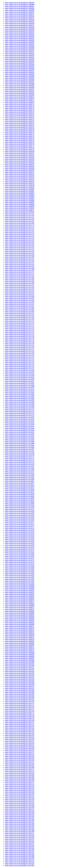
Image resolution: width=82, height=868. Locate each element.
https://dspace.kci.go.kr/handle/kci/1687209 (20, 739)
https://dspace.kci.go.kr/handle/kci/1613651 (20, 432)
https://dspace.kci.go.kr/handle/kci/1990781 (20, 153)
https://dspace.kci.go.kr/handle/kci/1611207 (20, 232)
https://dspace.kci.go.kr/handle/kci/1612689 (20, 398)
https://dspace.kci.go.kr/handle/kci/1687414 (20, 835)
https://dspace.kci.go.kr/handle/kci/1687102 (20, 700)
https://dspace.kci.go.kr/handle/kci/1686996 (20, 660)
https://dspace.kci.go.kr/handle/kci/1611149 (20, 215)
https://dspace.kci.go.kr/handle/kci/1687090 (20, 694)
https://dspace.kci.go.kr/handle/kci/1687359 (20, 813)
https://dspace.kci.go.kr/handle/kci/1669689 (20, 588)
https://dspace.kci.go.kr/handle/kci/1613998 (20, 479)
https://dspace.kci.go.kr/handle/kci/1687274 (20, 771)
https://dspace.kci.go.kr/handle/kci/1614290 (20, 571)
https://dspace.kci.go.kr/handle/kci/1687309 (20, 781)
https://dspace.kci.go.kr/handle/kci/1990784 (20, 159)
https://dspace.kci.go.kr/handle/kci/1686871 (20, 607)
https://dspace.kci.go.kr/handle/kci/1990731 (20, 134)
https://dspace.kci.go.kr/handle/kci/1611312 (20, 285)
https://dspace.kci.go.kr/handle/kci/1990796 (20, 182)
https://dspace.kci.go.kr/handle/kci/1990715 (20, 104)
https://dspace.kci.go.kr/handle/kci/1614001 (20, 481)
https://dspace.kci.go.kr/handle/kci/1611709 (20, 319)
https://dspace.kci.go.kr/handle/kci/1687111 (20, 703)
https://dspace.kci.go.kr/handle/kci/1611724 (20, 327)
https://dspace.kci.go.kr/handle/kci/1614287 (20, 570)
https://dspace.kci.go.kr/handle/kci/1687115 (20, 705)
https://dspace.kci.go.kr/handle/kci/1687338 (20, 799)
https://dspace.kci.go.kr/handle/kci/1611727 (20, 328)
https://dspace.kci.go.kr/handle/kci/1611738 (20, 336)
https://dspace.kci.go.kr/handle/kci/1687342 (20, 803)
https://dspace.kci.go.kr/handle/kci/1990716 (20, 106)
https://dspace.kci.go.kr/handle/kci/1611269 (20, 270)
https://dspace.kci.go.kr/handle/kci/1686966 (20, 645)
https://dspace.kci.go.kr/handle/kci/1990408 (20, 8)
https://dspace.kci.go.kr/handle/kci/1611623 (20, 295)
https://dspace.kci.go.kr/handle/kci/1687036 (20, 679)
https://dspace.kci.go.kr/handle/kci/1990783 (20, 157)
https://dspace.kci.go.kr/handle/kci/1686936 (20, 639)
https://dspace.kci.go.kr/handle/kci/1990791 (20, 172)
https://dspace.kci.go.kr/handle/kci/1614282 (20, 566)
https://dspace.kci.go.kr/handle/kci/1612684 (20, 394)
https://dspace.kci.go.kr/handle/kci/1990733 (20, 138)
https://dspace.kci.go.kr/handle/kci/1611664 (20, 312)
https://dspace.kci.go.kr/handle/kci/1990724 (20, 121)
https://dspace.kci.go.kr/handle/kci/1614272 (20, 560)
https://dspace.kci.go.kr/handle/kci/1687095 (20, 696)
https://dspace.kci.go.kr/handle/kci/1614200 (20, 515)
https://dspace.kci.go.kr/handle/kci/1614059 (20, 502)
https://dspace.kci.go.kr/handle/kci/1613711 (20, 457)
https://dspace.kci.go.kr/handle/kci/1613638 (20, 425)
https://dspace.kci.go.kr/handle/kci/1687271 (20, 769)
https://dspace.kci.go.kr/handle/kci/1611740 (20, 338)
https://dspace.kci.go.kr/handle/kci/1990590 (20, 87)
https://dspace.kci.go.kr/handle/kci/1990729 (20, 131)
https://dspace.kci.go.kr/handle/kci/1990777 (20, 146)
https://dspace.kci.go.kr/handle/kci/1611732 (20, 332)
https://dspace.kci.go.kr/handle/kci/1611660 (20, 310)
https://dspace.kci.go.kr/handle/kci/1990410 (20, 12)
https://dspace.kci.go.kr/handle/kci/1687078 (20, 688)
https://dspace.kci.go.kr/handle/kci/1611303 (20, 279)
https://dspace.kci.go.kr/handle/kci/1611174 (20, 227)
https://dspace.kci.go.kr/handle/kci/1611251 (20, 259)
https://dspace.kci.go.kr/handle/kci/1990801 (20, 191)
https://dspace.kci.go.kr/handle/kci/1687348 (20, 807)
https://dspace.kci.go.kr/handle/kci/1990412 (20, 16)
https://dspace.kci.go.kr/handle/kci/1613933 (20, 466)
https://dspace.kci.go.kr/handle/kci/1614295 (20, 575)
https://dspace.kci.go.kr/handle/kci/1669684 (20, 585)
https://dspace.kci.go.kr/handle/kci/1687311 (20, 782)
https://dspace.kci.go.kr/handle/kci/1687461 (20, 852)
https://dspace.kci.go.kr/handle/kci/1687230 (20, 749)
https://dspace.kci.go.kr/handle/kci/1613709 (20, 455)
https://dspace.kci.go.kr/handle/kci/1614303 (20, 579)
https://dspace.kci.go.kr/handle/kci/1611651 (20, 306)
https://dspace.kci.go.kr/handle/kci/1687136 (20, 715)
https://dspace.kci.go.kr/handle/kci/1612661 (20, 383)
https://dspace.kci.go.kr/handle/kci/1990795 (20, 180)
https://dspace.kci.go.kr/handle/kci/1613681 (20, 440)
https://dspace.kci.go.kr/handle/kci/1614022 (20, 489)
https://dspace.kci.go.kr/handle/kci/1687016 (20, 669)
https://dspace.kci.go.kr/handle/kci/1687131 (20, 713)
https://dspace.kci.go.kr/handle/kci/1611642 (20, 302)
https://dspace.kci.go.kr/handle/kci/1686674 (20, 600)
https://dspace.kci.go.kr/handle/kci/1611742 (20, 340)
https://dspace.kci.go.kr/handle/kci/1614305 (20, 581)
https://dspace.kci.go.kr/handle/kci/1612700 (20, 408)
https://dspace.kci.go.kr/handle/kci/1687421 (20, 839)
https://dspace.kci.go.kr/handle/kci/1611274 (20, 274)
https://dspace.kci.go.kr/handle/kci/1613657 (20, 436)
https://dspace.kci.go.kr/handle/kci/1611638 (20, 300)
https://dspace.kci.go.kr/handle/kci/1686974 (20, 649)
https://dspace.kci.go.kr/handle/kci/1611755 (20, 364)
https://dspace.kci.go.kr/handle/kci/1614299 (20, 577)
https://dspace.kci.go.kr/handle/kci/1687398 (20, 826)
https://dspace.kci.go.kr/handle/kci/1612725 (20, 411)
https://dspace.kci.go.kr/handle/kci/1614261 (20, 553)
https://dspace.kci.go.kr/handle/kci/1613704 (20, 453)
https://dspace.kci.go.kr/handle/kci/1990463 (20, 74)
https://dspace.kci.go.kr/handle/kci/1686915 (20, 628)
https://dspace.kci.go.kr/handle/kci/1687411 (20, 833)
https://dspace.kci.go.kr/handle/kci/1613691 (20, 445)
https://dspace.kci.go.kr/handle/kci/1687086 (20, 692)
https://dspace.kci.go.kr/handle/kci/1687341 (20, 801)
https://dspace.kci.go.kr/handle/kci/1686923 (20, 632)
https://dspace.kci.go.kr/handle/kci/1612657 (20, 381)
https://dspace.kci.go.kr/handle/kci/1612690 (20, 400)
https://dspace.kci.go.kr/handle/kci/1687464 (20, 854)
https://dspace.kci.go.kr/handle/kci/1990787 (20, 165)
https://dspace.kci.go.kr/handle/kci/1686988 (20, 656)
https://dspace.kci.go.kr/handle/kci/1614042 (20, 496)
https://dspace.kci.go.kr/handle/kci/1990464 (20, 76)
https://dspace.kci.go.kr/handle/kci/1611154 (20, 217)
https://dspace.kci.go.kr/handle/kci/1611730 (20, 330)
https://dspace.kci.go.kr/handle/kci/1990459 (20, 67)
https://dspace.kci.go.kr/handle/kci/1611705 (20, 317)
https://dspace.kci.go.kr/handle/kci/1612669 (20, 387)
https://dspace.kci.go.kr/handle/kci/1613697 (20, 449)
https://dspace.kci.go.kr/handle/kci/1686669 (20, 598)
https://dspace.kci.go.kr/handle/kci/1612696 (20, 404)
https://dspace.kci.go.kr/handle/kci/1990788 (20, 166)
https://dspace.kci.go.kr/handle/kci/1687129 (20, 711)
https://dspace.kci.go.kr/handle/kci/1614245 (20, 543)
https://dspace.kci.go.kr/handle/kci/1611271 (20, 272)
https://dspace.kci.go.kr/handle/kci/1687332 (20, 796)
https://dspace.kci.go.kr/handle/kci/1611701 (20, 315)
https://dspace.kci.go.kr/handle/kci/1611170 (20, 225)
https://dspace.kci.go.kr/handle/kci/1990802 (20, 193)
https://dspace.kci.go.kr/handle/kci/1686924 (20, 634)
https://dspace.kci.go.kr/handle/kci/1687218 (20, 743)
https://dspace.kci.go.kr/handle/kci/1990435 (20, 21)
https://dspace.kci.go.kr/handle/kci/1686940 (20, 641)
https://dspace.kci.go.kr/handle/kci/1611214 (20, 236)
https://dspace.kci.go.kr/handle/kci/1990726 (20, 125)
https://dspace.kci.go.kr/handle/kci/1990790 (20, 170)
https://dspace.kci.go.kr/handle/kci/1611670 (20, 313)
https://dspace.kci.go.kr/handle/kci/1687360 (20, 814)
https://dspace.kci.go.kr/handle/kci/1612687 (20, 396)
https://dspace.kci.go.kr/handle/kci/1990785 (20, 161)
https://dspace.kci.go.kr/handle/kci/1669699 (20, 594)
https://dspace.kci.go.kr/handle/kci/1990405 (20, 3)
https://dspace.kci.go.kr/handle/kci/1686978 (20, 651)
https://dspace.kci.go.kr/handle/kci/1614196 (20, 507)
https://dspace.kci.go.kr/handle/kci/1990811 (20, 210)
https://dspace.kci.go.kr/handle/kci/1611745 (20, 345)
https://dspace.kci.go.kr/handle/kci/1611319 (20, 289)
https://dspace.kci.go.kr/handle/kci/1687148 (20, 720)
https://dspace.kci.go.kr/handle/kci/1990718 (20, 110)
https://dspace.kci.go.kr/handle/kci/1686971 (20, 647)
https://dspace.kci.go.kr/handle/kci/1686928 (20, 636)
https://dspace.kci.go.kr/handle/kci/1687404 (20, 830)
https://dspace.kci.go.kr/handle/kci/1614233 (20, 536)
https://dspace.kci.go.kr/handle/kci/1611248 (20, 257)
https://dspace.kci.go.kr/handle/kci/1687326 (20, 792)
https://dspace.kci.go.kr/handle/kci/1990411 (20, 14)
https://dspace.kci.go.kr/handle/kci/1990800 (20, 189)
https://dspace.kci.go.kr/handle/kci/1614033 (20, 492)
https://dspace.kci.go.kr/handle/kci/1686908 (20, 624)
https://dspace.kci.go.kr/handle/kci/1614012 (20, 485)
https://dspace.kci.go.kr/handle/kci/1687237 (20, 752)
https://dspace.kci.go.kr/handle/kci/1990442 (20, 35)
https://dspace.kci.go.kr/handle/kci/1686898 (20, 619)
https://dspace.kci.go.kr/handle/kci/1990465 (20, 78)
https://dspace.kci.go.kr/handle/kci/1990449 (20, 48)
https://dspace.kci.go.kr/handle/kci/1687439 (20, 850)
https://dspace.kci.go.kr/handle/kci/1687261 (20, 764)
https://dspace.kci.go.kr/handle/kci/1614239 (20, 539)
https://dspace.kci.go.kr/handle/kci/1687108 (20, 701)
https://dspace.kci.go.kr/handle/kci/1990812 (20, 212)
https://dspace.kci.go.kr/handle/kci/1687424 (20, 841)
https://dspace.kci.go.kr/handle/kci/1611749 (20, 353)
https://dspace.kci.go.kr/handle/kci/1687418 (20, 837)
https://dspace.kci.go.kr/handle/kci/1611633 (20, 298)
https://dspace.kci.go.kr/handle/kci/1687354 (20, 811)
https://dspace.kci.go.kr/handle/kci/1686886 (20, 613)
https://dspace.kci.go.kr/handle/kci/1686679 (20, 602)
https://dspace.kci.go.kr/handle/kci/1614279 (20, 564)
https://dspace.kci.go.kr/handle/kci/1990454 (20, 57)
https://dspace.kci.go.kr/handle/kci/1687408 (20, 831)
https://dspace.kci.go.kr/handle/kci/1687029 (20, 675)
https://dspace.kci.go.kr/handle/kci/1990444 (20, 38)
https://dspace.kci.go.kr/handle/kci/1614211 (20, 522)
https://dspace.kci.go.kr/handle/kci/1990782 (20, 155)
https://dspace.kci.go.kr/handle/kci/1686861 (20, 603)
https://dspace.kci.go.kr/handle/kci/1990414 (20, 20)
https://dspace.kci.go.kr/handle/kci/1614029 (20, 490)
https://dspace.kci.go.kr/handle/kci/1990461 (20, 70)
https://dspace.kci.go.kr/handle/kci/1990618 (20, 102)
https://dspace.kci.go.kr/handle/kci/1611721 (20, 325)
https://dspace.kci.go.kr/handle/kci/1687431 (20, 845)
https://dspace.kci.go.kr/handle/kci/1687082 (20, 690)
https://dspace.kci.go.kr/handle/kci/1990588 (20, 84)
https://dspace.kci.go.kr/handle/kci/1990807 (20, 202)
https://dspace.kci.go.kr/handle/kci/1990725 (20, 123)
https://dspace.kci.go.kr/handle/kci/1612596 (20, 370)
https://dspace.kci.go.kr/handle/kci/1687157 (20, 724)
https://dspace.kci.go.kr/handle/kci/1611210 (20, 234)
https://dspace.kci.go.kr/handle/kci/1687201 (20, 735)
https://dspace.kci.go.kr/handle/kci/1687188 (20, 730)
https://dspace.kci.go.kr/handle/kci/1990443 (20, 36)
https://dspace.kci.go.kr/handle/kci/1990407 (20, 6)
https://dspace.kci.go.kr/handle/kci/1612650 (20, 377)
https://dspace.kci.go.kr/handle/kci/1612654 (20, 379)
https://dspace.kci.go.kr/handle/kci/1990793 (20, 176)
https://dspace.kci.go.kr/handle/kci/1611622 (20, 293)
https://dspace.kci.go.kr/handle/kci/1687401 (20, 828)
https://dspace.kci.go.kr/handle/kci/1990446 (20, 42)
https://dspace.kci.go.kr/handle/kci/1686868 (20, 605)
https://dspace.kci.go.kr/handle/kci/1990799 (20, 187)
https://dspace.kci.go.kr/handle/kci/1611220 (20, 240)
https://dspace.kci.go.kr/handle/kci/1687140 (20, 717)
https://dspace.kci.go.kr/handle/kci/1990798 (20, 185)
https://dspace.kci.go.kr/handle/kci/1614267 (20, 556)
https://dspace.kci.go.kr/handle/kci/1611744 (20, 344)
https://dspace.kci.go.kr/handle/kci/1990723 (20, 119)
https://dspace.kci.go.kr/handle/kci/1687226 (20, 747)
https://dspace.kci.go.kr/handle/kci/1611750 (20, 355)
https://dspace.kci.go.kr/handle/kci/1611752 (20, 359)
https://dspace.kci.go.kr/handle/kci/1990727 (20, 127)
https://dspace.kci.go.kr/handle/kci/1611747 (20, 349)
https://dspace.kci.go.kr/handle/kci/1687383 (20, 816)
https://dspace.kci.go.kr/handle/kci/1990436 (20, 23)
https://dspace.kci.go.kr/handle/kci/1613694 (20, 447)
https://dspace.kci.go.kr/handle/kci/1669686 (20, 587)
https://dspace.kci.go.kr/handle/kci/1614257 (20, 551)
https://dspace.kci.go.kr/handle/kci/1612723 (20, 409)
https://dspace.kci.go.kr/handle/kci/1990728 (20, 129)
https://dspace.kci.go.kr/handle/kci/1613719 (20, 462)
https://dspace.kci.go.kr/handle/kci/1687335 (20, 798)
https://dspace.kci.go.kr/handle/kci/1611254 (20, 261)
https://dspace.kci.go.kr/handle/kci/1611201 (20, 231)
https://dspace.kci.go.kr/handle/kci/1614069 (20, 506)
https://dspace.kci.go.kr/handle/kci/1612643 (20, 374)
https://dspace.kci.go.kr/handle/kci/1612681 (20, 393)
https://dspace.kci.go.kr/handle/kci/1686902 (20, 620)
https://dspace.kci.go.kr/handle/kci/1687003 (20, 664)
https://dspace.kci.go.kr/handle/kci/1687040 (20, 681)
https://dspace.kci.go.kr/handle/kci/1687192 (20, 732)
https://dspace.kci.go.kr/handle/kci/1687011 (20, 668)
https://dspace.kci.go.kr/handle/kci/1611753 (20, 360)
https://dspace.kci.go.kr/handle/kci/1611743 (20, 342)
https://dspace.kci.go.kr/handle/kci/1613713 (20, 458)
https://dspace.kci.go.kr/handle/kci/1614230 (20, 534)
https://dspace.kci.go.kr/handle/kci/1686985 (20, 654)
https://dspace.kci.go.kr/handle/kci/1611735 (20, 334)
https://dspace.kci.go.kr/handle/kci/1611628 (20, 296)
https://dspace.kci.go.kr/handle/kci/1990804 (20, 197)
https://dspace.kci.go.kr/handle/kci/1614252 (20, 547)
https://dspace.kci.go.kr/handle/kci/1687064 (20, 683)
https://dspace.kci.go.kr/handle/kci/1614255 (20, 549)
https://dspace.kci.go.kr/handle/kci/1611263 (20, 266)
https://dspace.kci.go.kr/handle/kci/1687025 (20, 673)
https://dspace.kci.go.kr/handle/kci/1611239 (20, 251)
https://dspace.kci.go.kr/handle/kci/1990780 (20, 151)
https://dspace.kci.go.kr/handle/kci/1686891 (20, 615)
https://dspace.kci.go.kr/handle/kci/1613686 (20, 441)
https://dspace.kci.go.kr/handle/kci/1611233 (20, 247)
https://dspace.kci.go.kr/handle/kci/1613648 (20, 430)
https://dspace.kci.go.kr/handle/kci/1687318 (20, 786)
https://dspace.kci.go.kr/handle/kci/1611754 (20, 362)
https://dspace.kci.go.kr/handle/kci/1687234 (20, 750)
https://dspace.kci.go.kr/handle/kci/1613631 (20, 419)
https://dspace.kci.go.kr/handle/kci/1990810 (20, 208)
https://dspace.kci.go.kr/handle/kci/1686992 (20, 658)
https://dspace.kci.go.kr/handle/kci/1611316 (20, 287)
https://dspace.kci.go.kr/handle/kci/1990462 (20, 72)
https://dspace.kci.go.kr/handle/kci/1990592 (20, 91)
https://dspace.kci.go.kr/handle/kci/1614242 (20, 541)
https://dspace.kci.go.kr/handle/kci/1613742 (20, 464)
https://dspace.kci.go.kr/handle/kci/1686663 (20, 596)
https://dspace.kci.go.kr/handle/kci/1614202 (20, 517)
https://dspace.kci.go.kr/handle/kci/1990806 (20, 200)
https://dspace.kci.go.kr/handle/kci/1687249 (20, 758)
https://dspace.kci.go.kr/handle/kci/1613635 (20, 423)
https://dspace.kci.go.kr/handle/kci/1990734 (20, 140)
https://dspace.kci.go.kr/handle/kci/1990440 (20, 31)
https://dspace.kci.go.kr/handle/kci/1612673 (20, 389)
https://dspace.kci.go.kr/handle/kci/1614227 (20, 532)
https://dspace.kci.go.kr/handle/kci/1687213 (20, 741)
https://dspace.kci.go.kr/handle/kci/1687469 (20, 858)
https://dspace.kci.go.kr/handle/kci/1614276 (20, 562)
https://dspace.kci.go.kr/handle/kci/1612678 (20, 391)
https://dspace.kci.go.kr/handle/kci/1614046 (20, 498)
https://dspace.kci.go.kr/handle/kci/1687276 (20, 773)
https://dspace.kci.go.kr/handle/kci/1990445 (20, 40)
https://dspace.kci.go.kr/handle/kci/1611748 (20, 351)
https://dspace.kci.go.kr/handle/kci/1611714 (20, 321)
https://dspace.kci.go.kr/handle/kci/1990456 (20, 61)
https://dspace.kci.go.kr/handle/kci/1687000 (20, 662)
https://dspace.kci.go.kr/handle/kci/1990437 (20, 25)
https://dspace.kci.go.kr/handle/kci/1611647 (20, 304)
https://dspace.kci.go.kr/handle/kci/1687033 (20, 677)
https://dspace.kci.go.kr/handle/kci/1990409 (20, 10)
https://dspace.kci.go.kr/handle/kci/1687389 (20, 820)
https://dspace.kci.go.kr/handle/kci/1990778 (20, 148)
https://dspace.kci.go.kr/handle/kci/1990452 (20, 53)
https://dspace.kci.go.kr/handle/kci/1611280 (20, 278)
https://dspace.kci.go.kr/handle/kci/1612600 (20, 372)
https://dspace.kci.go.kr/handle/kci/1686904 (20, 622)
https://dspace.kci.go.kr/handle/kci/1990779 (20, 149)
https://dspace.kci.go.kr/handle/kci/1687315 (20, 784)
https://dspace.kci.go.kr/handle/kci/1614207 (20, 521)
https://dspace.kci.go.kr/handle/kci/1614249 (20, 545)
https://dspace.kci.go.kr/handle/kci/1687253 (20, 760)
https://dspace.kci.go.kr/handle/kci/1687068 (20, 684)
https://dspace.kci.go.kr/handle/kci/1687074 (20, 686)
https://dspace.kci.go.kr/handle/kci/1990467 (20, 82)
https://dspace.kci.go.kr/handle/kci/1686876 (20, 609)
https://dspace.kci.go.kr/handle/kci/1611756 (20, 366)
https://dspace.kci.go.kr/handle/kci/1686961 (20, 643)
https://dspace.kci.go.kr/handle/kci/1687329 (20, 794)
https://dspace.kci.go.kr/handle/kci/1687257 (20, 762)
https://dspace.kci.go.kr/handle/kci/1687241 (20, 754)
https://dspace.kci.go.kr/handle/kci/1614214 (20, 524)
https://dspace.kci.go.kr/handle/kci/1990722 (20, 117)
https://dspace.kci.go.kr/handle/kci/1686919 (20, 630)
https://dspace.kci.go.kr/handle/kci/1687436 (20, 848)
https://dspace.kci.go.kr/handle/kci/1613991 (20, 477)
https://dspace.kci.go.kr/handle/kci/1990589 (20, 85)
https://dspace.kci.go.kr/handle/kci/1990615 (20, 97)
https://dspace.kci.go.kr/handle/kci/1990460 (20, 68)
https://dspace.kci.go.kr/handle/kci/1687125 (20, 709)
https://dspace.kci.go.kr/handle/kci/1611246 (20, 255)
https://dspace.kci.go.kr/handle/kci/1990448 (20, 46)
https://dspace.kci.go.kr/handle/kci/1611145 (20, 214)
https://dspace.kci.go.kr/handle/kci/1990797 (20, 183)
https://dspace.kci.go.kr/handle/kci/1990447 (20, 44)
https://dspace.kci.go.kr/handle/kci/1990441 (20, 33)
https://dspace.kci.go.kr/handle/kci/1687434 (20, 846)
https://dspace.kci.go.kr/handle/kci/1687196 (20, 733)
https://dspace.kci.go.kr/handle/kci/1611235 (20, 249)
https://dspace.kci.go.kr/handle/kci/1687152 (20, 722)
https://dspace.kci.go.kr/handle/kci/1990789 (20, 168)
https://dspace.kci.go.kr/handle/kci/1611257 (20, 263)
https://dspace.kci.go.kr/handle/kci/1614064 (20, 504)
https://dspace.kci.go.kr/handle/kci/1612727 (20, 415)
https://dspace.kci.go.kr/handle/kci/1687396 (20, 824)
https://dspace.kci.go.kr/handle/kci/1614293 (20, 573)
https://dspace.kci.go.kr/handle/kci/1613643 (20, 426)
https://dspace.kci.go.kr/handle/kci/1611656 (20, 308)
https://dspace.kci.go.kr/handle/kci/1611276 (20, 276)
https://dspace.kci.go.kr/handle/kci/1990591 (20, 89)
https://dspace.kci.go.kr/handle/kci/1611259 (20, 264)
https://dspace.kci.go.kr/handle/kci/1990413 (20, 18)
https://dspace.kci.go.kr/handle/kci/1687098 (20, 698)
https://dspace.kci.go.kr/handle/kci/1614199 (20, 513)
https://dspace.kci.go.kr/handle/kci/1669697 (20, 592)
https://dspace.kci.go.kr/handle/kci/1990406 (20, 4)
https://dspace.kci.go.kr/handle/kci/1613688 (20, 443)
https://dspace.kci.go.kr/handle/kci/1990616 (20, 99)
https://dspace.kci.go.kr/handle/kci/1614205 (20, 519)
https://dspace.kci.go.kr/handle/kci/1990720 (20, 114)
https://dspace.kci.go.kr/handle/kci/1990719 (20, 112)
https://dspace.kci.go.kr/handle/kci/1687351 (20, 809)
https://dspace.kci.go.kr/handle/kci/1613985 (20, 475)
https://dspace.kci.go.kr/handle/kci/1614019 (20, 487)
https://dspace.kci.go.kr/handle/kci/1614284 (20, 568)
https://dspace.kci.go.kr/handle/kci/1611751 (20, 357)
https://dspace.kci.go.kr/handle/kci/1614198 (20, 511)
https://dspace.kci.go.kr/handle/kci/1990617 (20, 101)
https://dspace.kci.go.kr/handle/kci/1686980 (20, 652)
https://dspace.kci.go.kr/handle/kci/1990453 (20, 55)
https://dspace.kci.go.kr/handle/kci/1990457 (20, 63)
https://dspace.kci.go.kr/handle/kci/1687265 (20, 765)
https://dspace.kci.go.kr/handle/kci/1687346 (20, 805)
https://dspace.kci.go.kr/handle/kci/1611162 (20, 221)
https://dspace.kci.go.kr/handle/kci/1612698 (20, 406)
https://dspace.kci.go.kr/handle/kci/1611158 (20, 219)
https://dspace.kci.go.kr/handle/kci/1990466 (20, 80)
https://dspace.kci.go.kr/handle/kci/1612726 (20, 413)
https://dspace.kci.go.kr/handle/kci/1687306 (20, 779)
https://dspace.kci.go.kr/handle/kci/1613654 (20, 434)
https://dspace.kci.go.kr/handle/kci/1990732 (20, 136)
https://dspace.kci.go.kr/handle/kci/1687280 (20, 775)
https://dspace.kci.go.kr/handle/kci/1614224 (20, 530)
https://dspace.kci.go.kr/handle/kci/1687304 (20, 777)
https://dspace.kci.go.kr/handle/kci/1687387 (20, 818)
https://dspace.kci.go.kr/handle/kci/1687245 (20, 756)
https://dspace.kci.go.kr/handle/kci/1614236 (20, 538)
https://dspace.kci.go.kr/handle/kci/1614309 (20, 583)
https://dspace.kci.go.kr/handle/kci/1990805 (20, 198)
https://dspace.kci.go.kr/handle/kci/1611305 (20, 281)
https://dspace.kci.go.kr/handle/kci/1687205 (20, 737)
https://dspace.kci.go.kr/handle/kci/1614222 (20, 528)
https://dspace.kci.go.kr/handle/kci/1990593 (20, 93)
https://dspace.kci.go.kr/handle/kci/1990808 (20, 204)
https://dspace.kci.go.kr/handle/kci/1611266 (20, 268)
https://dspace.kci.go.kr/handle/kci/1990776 (20, 144)
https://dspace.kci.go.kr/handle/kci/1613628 (20, 417)
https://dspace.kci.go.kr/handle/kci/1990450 (20, 50)
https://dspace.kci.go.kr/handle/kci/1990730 (20, 133)
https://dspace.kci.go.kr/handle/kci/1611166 (20, 223)
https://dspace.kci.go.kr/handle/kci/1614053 (20, 500)
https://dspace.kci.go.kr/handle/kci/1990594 (20, 95)
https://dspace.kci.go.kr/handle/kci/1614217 (20, 526)
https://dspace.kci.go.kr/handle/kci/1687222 (20, 745)
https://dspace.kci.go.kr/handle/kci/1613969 (20, 470)
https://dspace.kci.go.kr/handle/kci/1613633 (20, 421)
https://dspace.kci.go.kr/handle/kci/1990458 (20, 65)
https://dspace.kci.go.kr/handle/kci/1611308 (20, 283)
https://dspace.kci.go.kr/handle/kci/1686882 (20, 611)
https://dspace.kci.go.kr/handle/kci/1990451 (20, 52)
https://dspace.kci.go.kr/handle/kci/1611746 (20, 347)
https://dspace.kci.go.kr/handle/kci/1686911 (20, 626)
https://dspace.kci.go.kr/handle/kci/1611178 (20, 229)
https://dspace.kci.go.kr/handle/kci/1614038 (20, 494)
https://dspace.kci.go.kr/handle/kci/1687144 (20, 718)
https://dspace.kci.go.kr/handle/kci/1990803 (20, 195)
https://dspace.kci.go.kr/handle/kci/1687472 (20, 860)
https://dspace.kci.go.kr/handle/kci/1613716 (20, 460)
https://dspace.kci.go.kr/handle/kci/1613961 (20, 468)
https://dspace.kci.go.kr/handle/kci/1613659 (20, 438)
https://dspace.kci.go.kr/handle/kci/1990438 (20, 27)
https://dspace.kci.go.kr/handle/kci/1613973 (20, 472)
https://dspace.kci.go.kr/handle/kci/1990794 (20, 178)
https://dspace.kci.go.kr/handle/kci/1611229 (20, 246)
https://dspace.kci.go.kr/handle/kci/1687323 (20, 790)
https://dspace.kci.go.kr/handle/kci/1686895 (20, 617)
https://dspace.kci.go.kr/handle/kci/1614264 (20, 555)
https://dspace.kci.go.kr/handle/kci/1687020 (20, 671)
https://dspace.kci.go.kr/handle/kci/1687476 (20, 863)
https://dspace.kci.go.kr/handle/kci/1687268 (20, 767)
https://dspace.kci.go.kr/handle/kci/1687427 (20, 843)
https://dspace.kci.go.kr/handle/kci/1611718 (20, 323)
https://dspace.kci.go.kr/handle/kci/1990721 (20, 116)
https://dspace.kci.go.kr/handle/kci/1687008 (20, 666)
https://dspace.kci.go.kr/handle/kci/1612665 (20, 385)
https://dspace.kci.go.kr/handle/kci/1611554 (20, 291)
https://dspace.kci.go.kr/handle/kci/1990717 (20, 108)
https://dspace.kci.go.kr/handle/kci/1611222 (20, 242)
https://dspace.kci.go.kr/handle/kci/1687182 (20, 728)
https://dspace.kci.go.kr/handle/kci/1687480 (20, 865)
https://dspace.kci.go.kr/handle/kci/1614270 (20, 558)
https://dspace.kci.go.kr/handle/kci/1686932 (20, 637)
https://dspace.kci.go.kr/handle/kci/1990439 (20, 29)
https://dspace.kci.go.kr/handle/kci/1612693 (20, 402)
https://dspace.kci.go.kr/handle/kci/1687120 (20, 707)
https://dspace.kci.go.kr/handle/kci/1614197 (20, 509)
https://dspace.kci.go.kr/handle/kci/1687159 (20, 726)
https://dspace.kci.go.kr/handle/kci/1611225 (20, 244)
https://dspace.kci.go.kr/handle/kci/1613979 (20, 474)
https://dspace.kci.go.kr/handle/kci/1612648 (20, 376)
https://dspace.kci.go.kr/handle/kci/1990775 (20, 142)
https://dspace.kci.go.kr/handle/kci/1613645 (20, 428)
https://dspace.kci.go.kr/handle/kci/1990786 (20, 163)
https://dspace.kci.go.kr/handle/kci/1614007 (20, 483)
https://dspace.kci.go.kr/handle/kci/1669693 (20, 590)
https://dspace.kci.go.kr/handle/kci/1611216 (20, 238)
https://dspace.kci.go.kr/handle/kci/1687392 (20, 822)
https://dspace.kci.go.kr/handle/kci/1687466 (20, 856)
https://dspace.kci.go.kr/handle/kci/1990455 (20, 59)
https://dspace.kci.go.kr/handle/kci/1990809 (20, 206)
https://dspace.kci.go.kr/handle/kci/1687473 (20, 862)
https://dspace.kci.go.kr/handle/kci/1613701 (20, 451)
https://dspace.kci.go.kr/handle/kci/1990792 (20, 174)
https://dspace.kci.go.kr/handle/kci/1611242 (20, 253)
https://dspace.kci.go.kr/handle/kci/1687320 (20, 788)
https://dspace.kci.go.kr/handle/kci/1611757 (20, 368)
